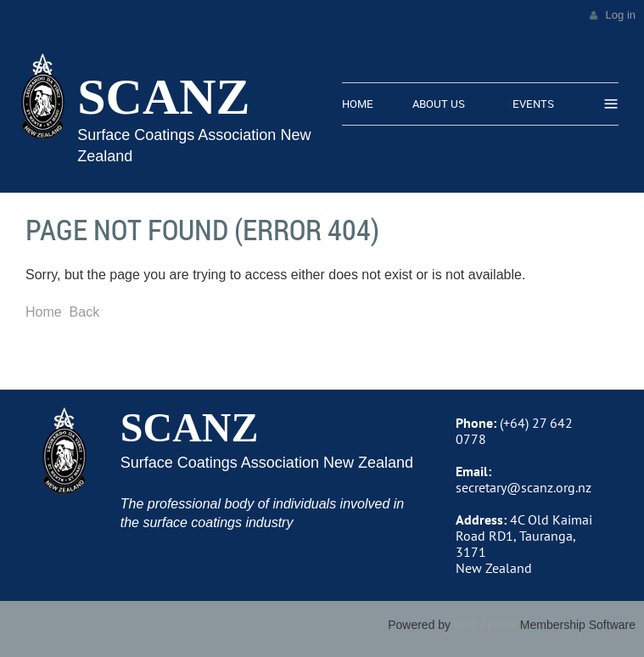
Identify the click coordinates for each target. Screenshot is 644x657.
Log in (621, 15)
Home (44, 312)
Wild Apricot (485, 625)
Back (85, 312)
